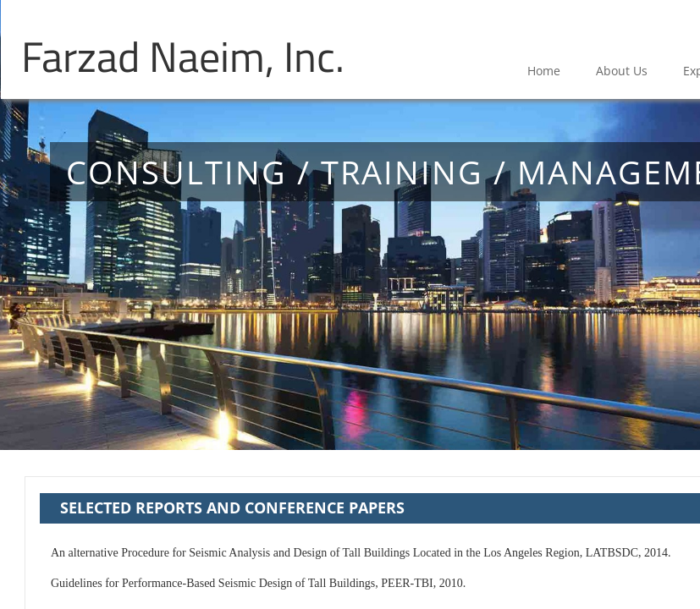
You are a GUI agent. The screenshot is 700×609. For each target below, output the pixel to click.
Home (544, 71)
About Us (622, 71)
